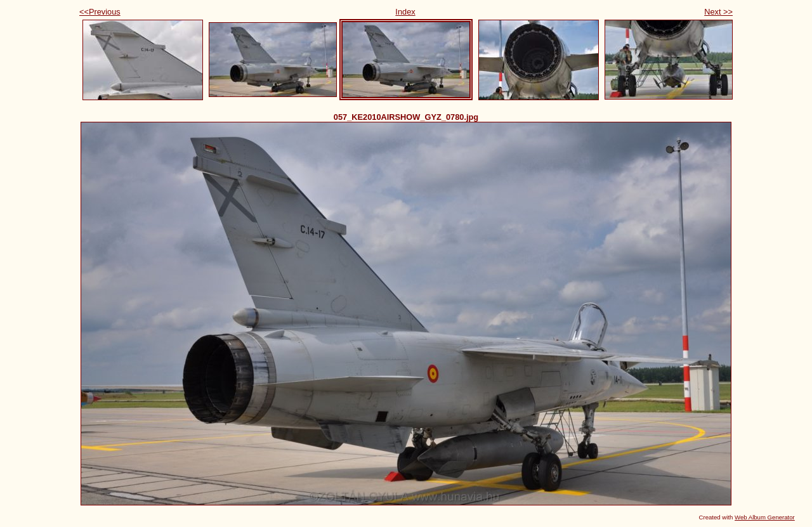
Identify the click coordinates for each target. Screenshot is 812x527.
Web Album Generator (765, 517)
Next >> (718, 12)
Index (405, 12)
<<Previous (100, 12)
